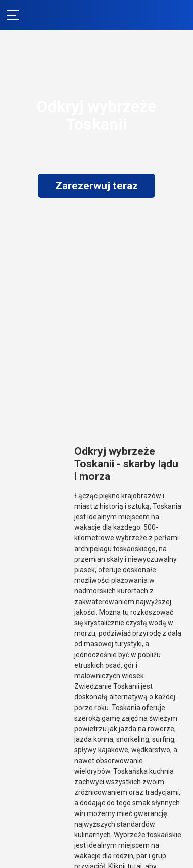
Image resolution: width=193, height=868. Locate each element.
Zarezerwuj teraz (96, 186)
